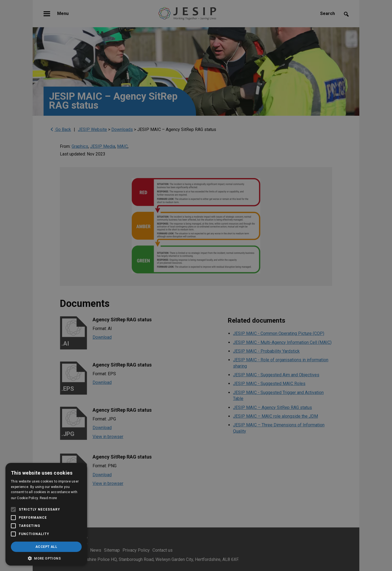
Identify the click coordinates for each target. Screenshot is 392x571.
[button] (46, 558)
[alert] (196, 285)
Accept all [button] (46, 547)
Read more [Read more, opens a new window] (48, 498)
